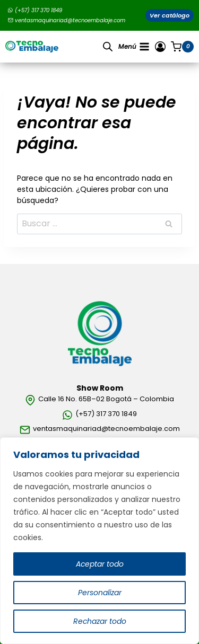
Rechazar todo (99, 621)
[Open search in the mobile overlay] (108, 46)
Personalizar (100, 593)
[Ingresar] (160, 47)
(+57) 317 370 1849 (35, 10)
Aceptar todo (99, 564)
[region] (99, 541)
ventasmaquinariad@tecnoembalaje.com (67, 20)
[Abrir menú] (134, 47)
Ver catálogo (170, 15)
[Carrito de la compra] (182, 47)
